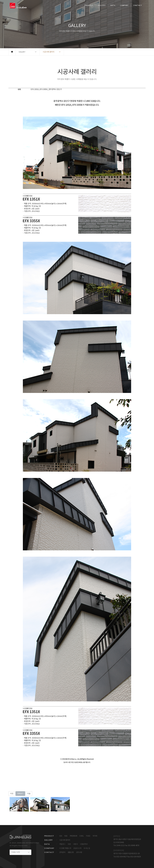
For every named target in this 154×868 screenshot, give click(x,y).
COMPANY (124, 5)
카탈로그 (62, 844)
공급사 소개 (77, 848)
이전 (12, 794)
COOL (82, 836)
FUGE (88, 836)
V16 (61, 836)
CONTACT (138, 5)
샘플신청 (71, 852)
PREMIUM (73, 836)
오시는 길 (87, 848)
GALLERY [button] (22, 52)
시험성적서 (84, 844)
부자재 (95, 836)
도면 (69, 844)
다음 (29, 794)
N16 (66, 836)
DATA (113, 5)
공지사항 (79, 852)
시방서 (75, 844)
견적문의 (62, 852)
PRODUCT (89, 5)
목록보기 (20, 794)
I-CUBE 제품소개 (65, 848)
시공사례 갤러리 (65, 840)
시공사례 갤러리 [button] (49, 52)
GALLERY (102, 5)
